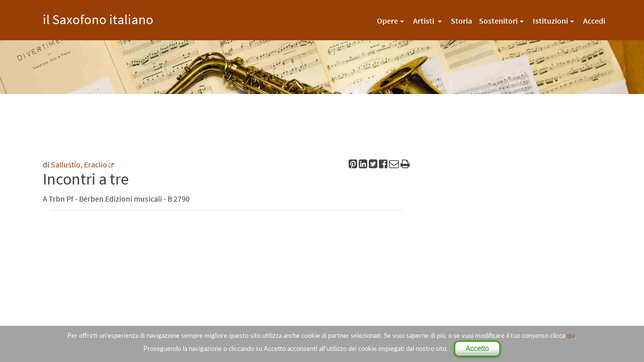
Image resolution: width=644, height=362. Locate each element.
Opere (387, 21)
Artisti (424, 21)
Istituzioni (550, 21)
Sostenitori (498, 21)
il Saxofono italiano (98, 18)
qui (571, 335)
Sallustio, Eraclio (79, 164)
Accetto (477, 348)
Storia (461, 21)
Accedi (594, 21)
